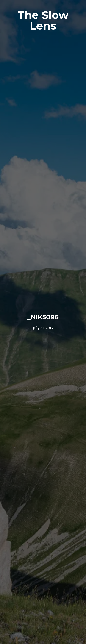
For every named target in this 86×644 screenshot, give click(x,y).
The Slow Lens (43, 21)
